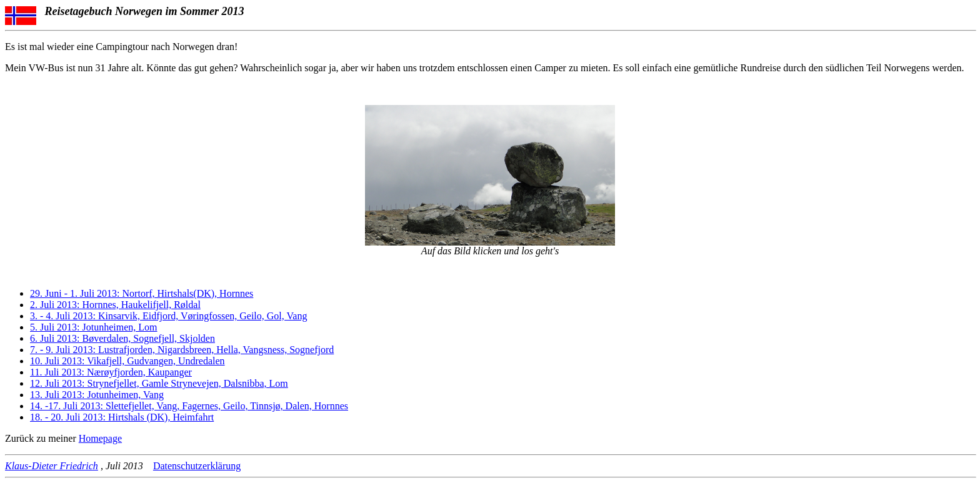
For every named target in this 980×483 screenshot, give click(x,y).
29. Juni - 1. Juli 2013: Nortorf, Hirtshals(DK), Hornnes (142, 293)
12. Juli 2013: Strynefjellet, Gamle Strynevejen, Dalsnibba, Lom (159, 383)
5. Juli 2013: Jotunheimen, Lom (94, 327)
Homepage (100, 438)
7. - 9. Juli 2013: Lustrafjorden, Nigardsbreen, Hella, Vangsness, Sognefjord (182, 350)
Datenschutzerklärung (197, 466)
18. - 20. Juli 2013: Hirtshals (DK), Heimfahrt (122, 417)
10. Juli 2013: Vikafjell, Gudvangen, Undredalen (127, 361)
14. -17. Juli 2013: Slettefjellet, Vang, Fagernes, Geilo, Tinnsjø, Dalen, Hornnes (189, 406)
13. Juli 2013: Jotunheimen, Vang (97, 395)
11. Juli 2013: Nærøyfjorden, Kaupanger (111, 372)
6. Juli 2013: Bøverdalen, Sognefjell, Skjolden (122, 338)
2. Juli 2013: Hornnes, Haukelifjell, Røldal (115, 305)
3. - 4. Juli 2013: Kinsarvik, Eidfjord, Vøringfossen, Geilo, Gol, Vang (168, 316)
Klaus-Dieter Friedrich (52, 466)
